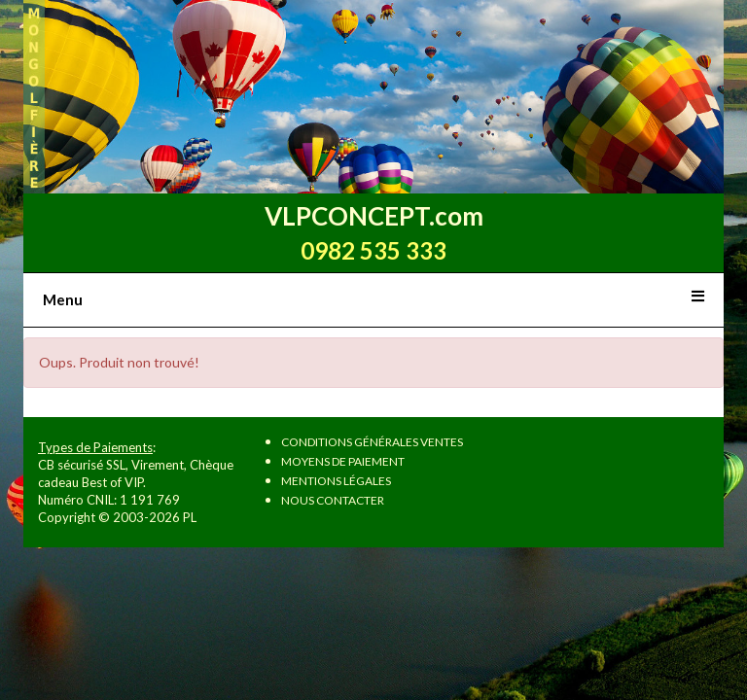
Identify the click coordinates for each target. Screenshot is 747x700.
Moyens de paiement (343, 461)
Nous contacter (333, 500)
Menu (63, 299)
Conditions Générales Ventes (372, 442)
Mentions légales (336, 481)
